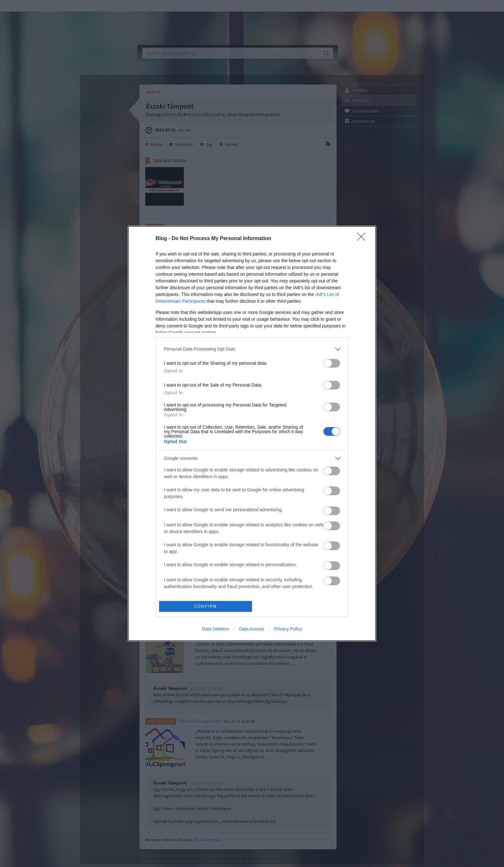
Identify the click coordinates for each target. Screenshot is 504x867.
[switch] (332, 363)
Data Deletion (216, 629)
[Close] (363, 239)
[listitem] (252, 349)
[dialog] (252, 433)
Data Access (252, 629)
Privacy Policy (288, 629)
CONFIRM (206, 607)
